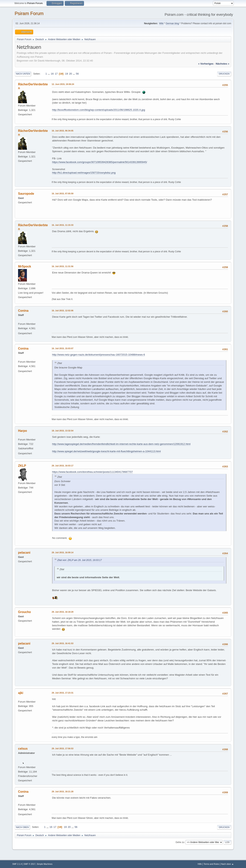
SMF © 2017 (30, 864)
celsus (23, 749)
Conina (23, 311)
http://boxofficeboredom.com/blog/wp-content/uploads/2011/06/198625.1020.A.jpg (99, 110)
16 (52, 74)
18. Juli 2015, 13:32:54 (63, 431)
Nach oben (22, 827)
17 (56, 74)
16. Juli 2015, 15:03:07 (63, 348)
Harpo (22, 431)
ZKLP (22, 466)
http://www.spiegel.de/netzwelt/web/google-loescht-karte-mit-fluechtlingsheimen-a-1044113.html (106, 451)
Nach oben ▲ (227, 864)
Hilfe (200, 864)
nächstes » (223, 64)
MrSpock (25, 266)
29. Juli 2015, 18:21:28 (63, 792)
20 (70, 74)
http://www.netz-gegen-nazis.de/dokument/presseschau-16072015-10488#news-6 (98, 355)
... (49, 74)
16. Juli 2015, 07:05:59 (63, 194)
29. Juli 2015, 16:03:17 (63, 466)
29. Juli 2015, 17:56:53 (63, 748)
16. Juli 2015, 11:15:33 (63, 225)
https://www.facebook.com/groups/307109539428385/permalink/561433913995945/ (100, 162)
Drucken (224, 74)
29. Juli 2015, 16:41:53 (63, 643)
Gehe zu (180, 842)
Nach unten (23, 74)
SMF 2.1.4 (17, 864)
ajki (21, 693)
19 (67, 74)
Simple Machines (45, 864)
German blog (172, 23)
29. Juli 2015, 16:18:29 (63, 612)
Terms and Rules (212, 864)
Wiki (161, 23)
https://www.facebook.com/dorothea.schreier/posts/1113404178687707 (92, 472)
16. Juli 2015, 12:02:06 (63, 311)
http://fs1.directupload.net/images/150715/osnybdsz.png (84, 173)
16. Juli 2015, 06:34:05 (63, 131)
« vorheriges (206, 64)
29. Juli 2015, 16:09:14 (63, 552)
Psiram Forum (29, 13)
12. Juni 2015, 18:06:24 (63, 84)
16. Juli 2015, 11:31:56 (63, 266)
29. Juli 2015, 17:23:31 (63, 693)
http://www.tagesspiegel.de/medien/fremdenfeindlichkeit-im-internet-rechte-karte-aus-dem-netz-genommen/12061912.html (121, 444)
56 (77, 74)
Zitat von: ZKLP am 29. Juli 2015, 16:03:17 (79, 560)
